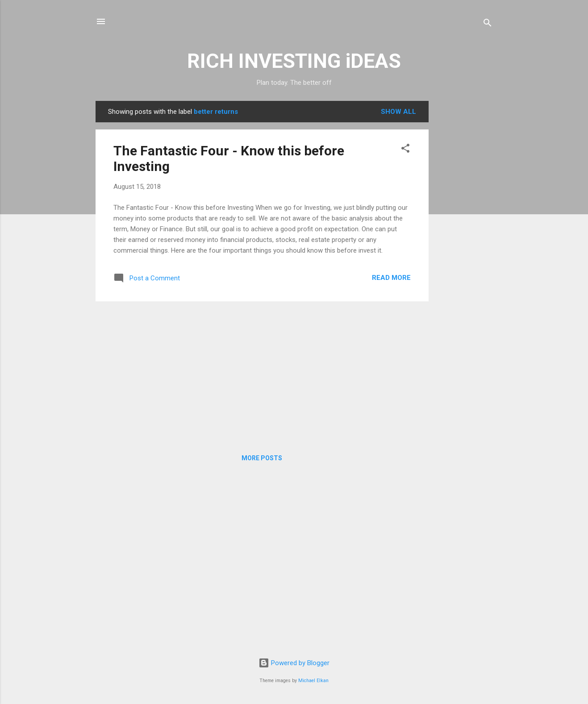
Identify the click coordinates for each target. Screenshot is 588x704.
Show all (398, 112)
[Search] (488, 24)
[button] (405, 150)
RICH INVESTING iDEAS (294, 61)
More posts (262, 458)
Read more (391, 278)
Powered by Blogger (294, 663)
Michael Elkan (313, 681)
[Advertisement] (464, 235)
